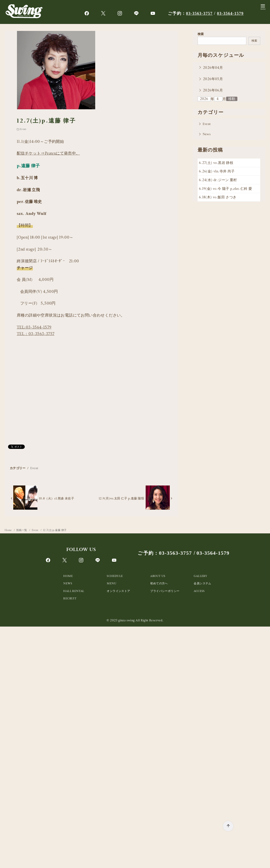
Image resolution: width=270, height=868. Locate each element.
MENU (112, 583)
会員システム (202, 583)
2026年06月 (213, 90)
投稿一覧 (22, 530)
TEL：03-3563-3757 (36, 334)
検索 (201, 34)
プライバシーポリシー (165, 591)
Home (8, 530)
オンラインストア (118, 591)
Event (23, 129)
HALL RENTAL (74, 591)
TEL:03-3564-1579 (34, 327)
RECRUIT (70, 598)
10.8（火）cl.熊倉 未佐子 (57, 498)
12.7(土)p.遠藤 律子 (55, 530)
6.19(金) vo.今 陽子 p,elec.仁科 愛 (226, 189)
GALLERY (200, 576)
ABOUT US (158, 576)
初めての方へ (159, 583)
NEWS (68, 583)
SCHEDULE (115, 576)
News (207, 134)
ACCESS (199, 591)
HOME (68, 576)
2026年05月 (213, 79)
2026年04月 (213, 68)
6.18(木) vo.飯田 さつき (218, 197)
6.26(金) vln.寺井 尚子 (217, 171)
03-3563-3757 (200, 13)
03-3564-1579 (232, 13)
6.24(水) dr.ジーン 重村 (218, 180)
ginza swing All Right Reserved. (141, 620)
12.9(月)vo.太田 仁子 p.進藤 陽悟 (121, 498)
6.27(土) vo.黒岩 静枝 (216, 163)
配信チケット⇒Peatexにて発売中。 (48, 153)
